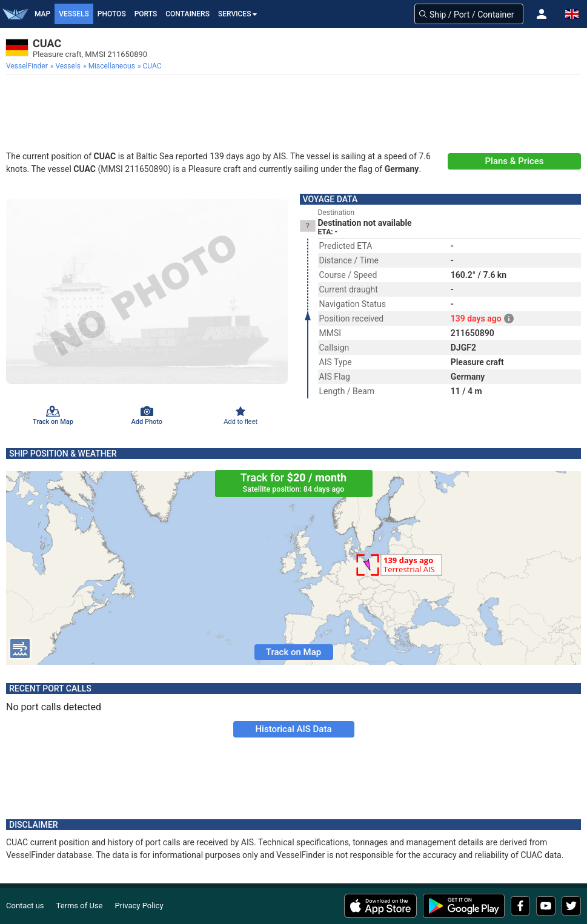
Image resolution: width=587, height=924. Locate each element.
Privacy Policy (139, 906)
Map (42, 14)
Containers (187, 14)
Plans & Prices (515, 161)
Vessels (74, 14)
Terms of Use (80, 906)
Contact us (25, 906)
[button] (542, 14)
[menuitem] (28, 66)
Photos (112, 14)
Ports (146, 14)
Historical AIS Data (293, 729)
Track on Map (293, 652)
